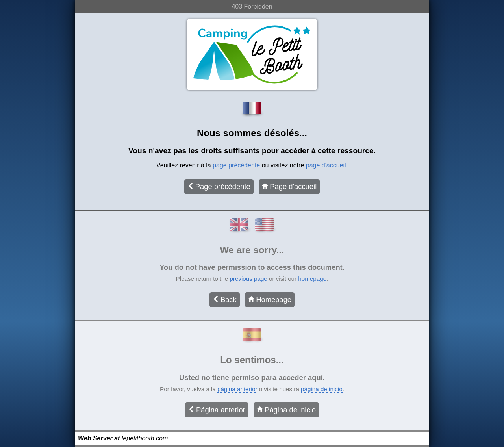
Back (225, 300)
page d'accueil (326, 165)
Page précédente (219, 186)
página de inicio (322, 389)
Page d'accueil (289, 186)
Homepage (270, 300)
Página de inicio (286, 410)
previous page (248, 279)
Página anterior (217, 410)
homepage (312, 279)
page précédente (236, 165)
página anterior (237, 389)
